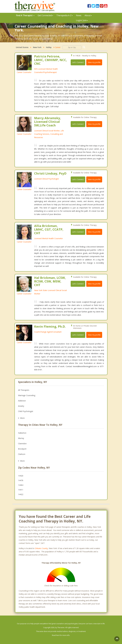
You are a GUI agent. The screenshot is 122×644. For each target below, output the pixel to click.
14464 (21, 485)
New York (37, 47)
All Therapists (24, 390)
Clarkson (22, 454)
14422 (21, 494)
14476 (21, 480)
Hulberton (22, 433)
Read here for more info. (61, 635)
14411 (21, 490)
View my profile (94, 62)
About (88, 15)
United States (22, 47)
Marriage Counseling (27, 395)
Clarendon (22, 444)
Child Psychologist (26, 411)
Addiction (22, 401)
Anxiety (21, 406)
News (79, 15)
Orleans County (41, 548)
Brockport (22, 449)
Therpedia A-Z (65, 15)
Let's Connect (78, 62)
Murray (21, 438)
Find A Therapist (25, 15)
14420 (21, 476)
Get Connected (45, 15)
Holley (49, 47)
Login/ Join (82, 20)
